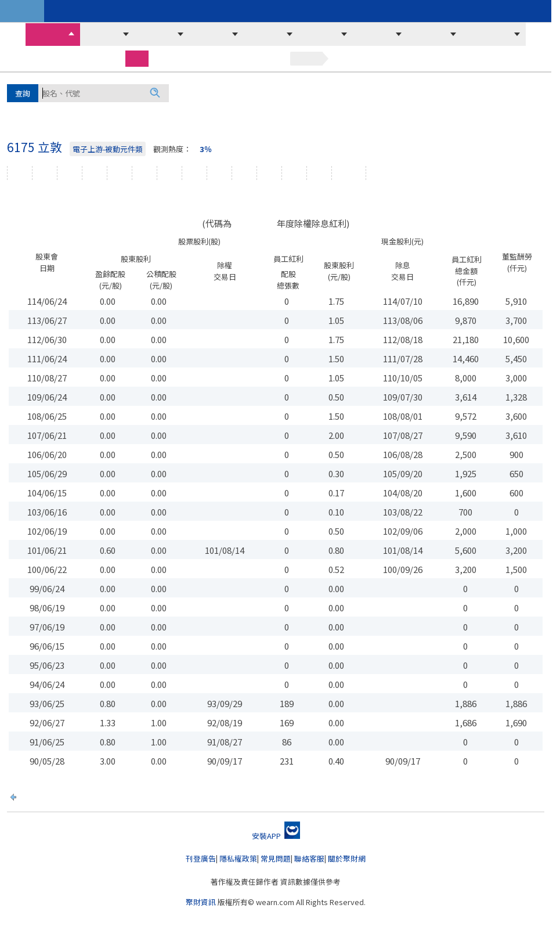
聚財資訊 (201, 902)
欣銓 (527, 92)
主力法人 (320, 34)
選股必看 (211, 34)
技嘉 (440, 112)
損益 (244, 173)
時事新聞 (375, 11)
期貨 (169, 58)
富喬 (79, 112)
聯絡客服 (309, 858)
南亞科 (465, 92)
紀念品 (383, 173)
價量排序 (102, 34)
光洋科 (217, 112)
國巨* (498, 92)
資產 (269, 173)
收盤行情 (48, 34)
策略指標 (419, 11)
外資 (169, 173)
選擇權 (204, 58)
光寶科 (382, 112)
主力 (194, 173)
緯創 (312, 92)
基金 (269, 58)
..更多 (469, 112)
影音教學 (287, 11)
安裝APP (276, 836)
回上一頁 (37, 795)
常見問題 (276, 858)
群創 (214, 92)
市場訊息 (266, 34)
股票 (137, 58)
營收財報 (429, 34)
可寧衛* (391, 92)
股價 (95, 173)
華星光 (280, 112)
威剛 (132, 112)
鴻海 (187, 92)
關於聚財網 (347, 858)
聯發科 (316, 112)
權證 (239, 58)
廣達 (16, 112)
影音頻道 (331, 11)
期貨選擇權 (489, 34)
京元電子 (348, 92)
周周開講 (110, 11)
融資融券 (375, 34)
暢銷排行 (198, 11)
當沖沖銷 (157, 34)
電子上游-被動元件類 (108, 149)
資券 (120, 173)
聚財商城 (66, 11)
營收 (219, 173)
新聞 (319, 173)
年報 (294, 173)
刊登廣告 (201, 858)
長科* (349, 112)
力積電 (429, 92)
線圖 (70, 173)
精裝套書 (243, 11)
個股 (20, 173)
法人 (144, 173)
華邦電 (245, 92)
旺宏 (106, 112)
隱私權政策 (238, 858)
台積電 (281, 92)
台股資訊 (22, 11)
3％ (206, 149)
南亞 (159, 112)
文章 (45, 173)
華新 (414, 112)
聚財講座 (154, 11)
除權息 (349, 173)
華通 (186, 112)
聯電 (248, 112)
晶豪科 (48, 112)
